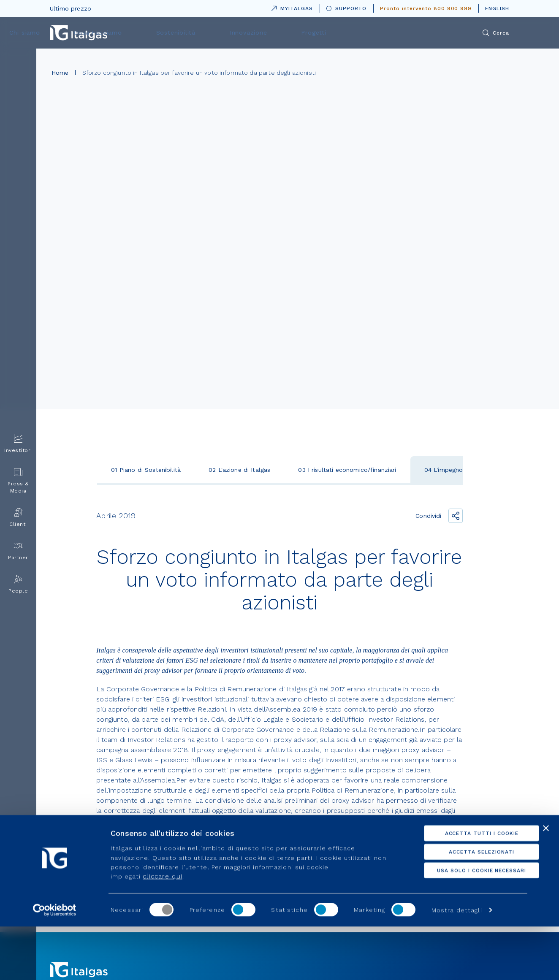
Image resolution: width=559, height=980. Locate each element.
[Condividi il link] (456, 516)
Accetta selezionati (467, 905)
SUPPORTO (347, 8)
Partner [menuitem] (18, 551)
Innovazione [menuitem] (364, 32)
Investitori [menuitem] (18, 444)
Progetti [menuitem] (419, 32)
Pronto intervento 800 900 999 (426, 8)
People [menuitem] (18, 584)
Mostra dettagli (457, 964)
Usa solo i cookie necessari (467, 923)
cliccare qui (162, 930)
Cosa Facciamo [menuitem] (236, 32)
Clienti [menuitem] (18, 518)
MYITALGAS (290, 7)
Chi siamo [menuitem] (174, 32)
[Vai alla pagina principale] (79, 33)
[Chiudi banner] (546, 881)
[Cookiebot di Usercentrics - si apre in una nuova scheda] (55, 964)
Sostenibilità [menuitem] (303, 32)
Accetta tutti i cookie (467, 886)
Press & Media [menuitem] (18, 481)
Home (60, 73)
